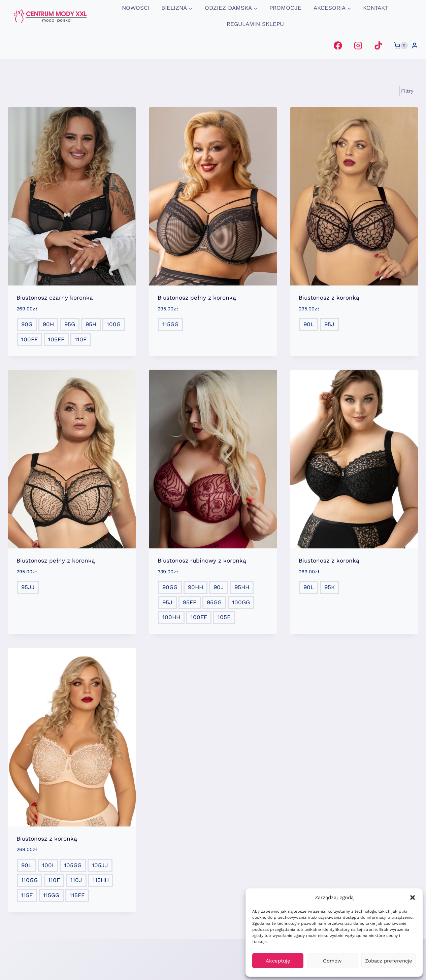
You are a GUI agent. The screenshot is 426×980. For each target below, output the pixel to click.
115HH (101, 880)
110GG (29, 880)
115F (27, 895)
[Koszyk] (401, 45)
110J (76, 880)
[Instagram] (358, 45)
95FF (190, 602)
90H (48, 324)
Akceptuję (278, 961)
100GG (241, 602)
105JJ (100, 865)
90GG (170, 587)
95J (329, 324)
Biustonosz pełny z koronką (197, 298)
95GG (214, 602)
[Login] (415, 46)
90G (27, 324)
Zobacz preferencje (389, 961)
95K (330, 587)
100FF (29, 339)
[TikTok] (378, 45)
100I (48, 865)
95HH (242, 587)
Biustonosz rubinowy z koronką (202, 561)
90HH (195, 587)
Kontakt (376, 8)
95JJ (28, 587)
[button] (413, 898)
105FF (56, 339)
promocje (285, 8)
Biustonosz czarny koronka (55, 298)
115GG (170, 324)
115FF (77, 895)
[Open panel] (407, 91)
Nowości (136, 8)
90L (309, 324)
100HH (171, 617)
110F (81, 339)
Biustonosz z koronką (329, 298)
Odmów (332, 961)
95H (91, 324)
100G (114, 324)
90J (219, 587)
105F (224, 617)
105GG (73, 865)
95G (70, 324)
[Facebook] (338, 45)
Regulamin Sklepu (255, 24)
